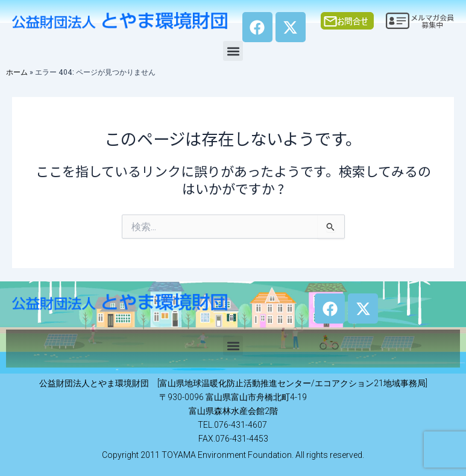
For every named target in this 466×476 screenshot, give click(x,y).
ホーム (17, 72)
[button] (233, 51)
